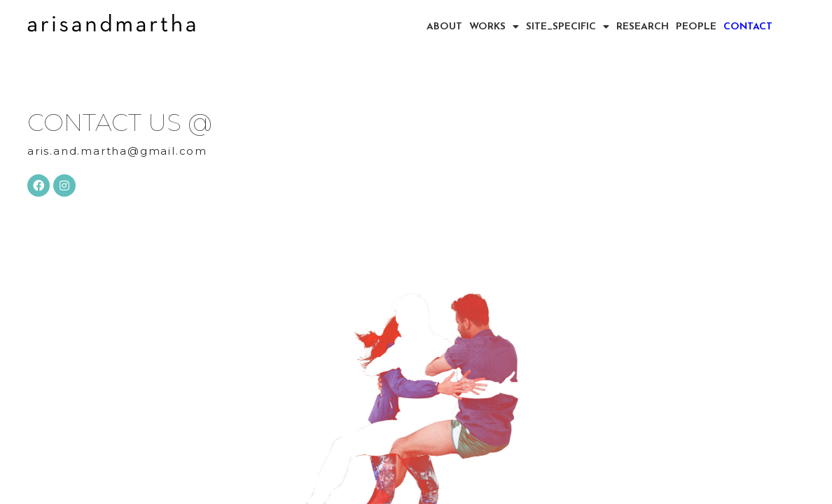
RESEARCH (643, 26)
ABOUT (444, 26)
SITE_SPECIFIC (568, 26)
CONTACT (748, 26)
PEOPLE (696, 26)
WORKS (494, 26)
